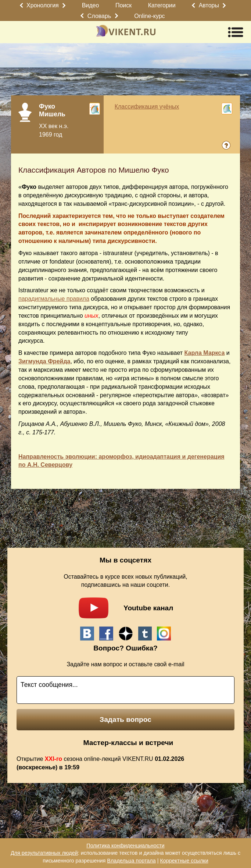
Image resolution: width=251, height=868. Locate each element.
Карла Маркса (205, 353)
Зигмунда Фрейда (44, 361)
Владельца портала (131, 861)
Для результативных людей (44, 853)
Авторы (209, 5)
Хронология (43, 5)
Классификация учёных (147, 107)
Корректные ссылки (184, 861)
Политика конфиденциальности (125, 846)
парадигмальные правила (54, 299)
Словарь (99, 16)
